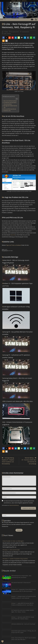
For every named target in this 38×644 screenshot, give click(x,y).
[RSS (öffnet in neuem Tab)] (36, 19)
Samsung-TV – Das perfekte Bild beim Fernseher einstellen (17, 333)
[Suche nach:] (5, 20)
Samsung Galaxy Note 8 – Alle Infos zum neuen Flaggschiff (17, 379)
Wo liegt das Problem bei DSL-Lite (11, 107)
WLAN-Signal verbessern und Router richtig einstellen (16, 308)
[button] (3, 38)
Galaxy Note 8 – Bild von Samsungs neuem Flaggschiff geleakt (16, 261)
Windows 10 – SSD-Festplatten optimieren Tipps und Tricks (17, 285)
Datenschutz (24, 1)
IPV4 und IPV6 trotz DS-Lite (10, 109)
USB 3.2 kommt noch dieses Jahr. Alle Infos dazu (17, 401)
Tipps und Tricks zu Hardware (14, 245)
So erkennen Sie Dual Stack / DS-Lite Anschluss (10, 103)
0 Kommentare (26, 32)
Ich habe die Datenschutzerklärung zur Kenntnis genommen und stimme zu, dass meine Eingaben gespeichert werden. (19, 502)
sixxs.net (13, 235)
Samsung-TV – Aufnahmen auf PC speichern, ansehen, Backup (16, 356)
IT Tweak (6, 32)
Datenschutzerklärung (14, 505)
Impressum (14, 1)
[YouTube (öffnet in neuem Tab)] (32, 19)
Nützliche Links (7, 111)
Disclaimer (19, 1)
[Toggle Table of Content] (16, 99)
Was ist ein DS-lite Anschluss (10, 101)
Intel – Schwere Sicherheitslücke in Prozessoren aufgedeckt (17, 423)
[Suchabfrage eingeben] (19, 515)
